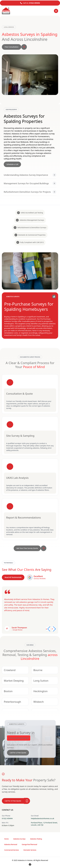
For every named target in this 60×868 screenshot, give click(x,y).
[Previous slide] (48, 629)
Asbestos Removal (11, 844)
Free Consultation (12, 47)
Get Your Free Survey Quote (27, 548)
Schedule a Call (12, 164)
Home (6, 839)
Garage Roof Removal (29, 844)
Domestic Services (30, 850)
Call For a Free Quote (18, 753)
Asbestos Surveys (19, 839)
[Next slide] (53, 629)
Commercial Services (11, 850)
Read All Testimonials (13, 577)
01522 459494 (35, 3)
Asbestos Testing (36, 839)
